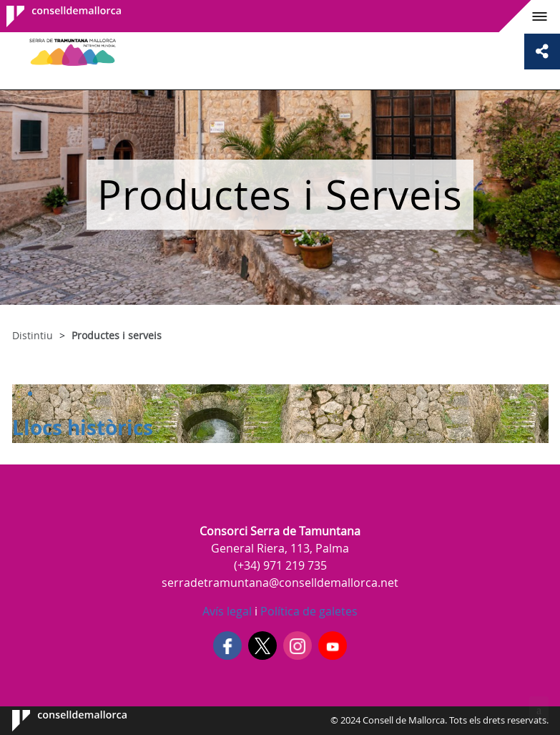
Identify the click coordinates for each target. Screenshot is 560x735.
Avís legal (227, 611)
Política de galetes (308, 611)
